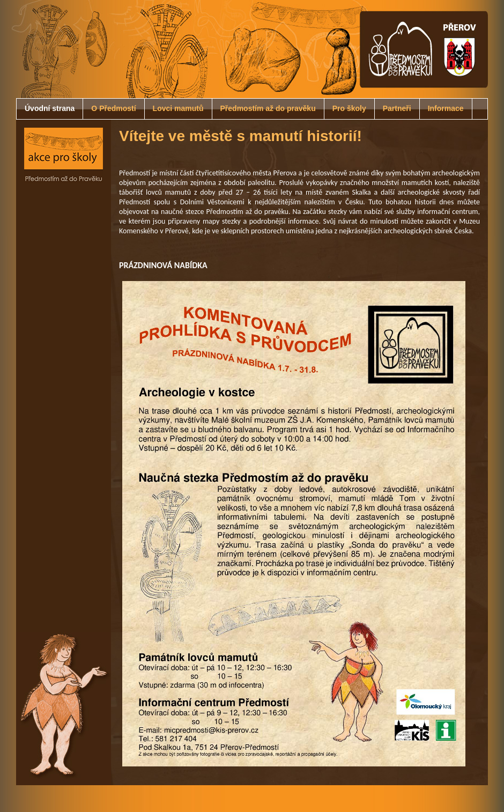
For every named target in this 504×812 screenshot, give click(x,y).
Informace (446, 108)
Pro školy (349, 108)
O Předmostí (113, 108)
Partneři (397, 108)
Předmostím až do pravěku (268, 108)
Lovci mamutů (178, 108)
